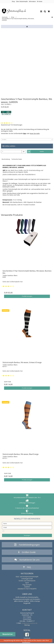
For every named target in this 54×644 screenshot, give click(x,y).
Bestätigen (27, 535)
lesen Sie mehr (35, 133)
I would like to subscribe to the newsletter (25, 531)
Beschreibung (6, 159)
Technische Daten (17, 159)
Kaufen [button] (36, 152)
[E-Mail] (27, 527)
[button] (27, 27)
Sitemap (27, 625)
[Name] (27, 523)
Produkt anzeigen (27, 296)
